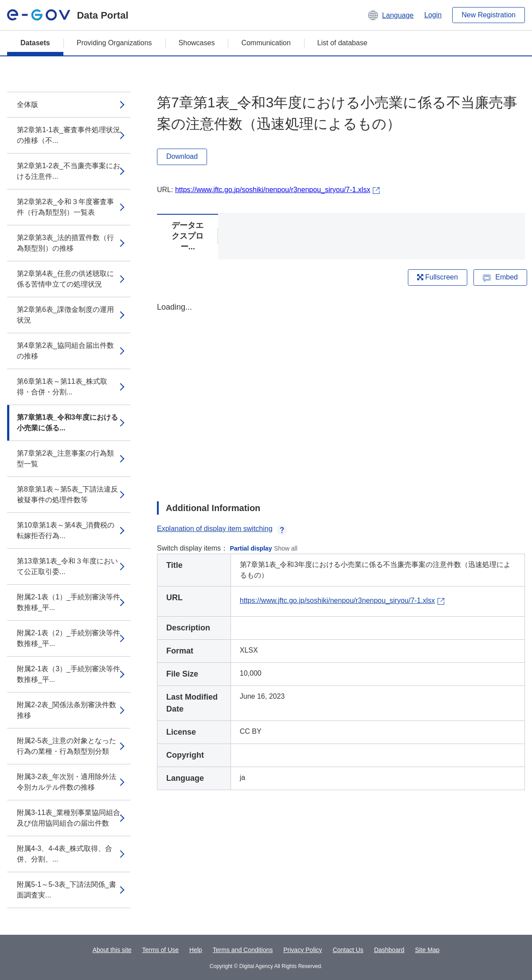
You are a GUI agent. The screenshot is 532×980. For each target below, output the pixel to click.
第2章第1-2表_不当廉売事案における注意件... (68, 171)
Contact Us (348, 950)
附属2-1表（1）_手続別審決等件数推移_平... (68, 602)
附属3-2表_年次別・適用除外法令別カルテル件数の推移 (66, 782)
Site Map (427, 950)
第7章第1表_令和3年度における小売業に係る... (67, 423)
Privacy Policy (303, 950)
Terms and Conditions (243, 950)
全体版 (27, 104)
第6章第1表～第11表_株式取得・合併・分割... (62, 387)
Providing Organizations (114, 43)
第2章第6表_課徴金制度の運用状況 (65, 315)
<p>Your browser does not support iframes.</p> (341, 394)
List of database (342, 43)
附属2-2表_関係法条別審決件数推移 (66, 710)
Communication (266, 43)
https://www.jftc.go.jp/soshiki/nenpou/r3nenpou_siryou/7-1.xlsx (273, 190)
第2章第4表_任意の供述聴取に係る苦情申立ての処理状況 (65, 279)
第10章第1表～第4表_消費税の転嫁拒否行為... (66, 530)
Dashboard (389, 950)
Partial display (251, 548)
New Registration (489, 15)
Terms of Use (160, 950)
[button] (390, 15)
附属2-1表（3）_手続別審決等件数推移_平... (68, 674)
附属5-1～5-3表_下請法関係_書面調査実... (66, 890)
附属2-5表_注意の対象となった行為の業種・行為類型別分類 (66, 746)
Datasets (35, 43)
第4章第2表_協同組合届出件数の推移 (65, 351)
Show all (286, 548)
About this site (112, 950)
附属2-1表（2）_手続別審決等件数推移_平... (68, 638)
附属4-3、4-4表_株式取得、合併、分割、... (65, 854)
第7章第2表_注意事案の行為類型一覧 (65, 459)
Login (433, 15)
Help (196, 950)
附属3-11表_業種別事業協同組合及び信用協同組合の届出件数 (68, 818)
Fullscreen (438, 277)
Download (182, 156)
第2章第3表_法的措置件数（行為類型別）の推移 (65, 243)
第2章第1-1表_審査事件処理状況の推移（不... (68, 135)
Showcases (197, 43)
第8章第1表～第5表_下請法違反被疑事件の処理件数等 (67, 494)
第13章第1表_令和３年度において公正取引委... (67, 566)
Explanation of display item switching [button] (222, 529)
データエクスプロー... (188, 236)
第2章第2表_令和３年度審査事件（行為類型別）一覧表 (65, 207)
